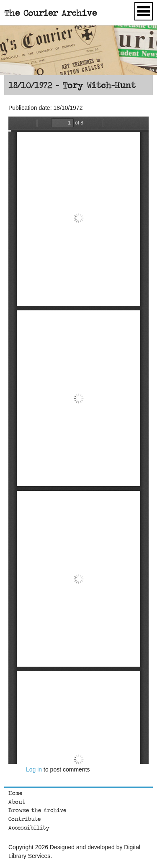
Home (15, 793)
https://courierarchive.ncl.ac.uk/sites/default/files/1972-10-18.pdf (78, 440)
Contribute (24, 819)
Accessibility (29, 827)
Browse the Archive (37, 810)
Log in (34, 769)
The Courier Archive (50, 13)
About (17, 802)
